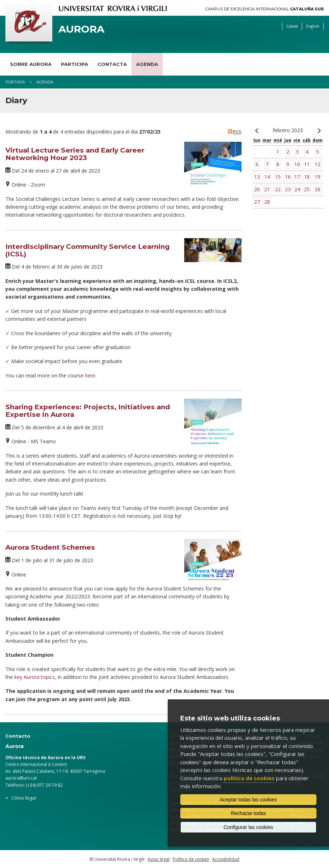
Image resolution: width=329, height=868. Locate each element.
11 (307, 164)
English (313, 26)
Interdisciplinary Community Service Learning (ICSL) (87, 250)
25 (307, 189)
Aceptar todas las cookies (248, 800)
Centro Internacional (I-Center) (36, 764)
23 (288, 189)
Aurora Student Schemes (50, 547)
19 (318, 177)
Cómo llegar (24, 798)
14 (267, 177)
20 (257, 189)
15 (278, 177)
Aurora (81, 29)
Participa (75, 64)
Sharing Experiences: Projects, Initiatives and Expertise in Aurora (88, 411)
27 (257, 202)
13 (257, 177)
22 (278, 189)
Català (292, 26)
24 (297, 189)
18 (307, 177)
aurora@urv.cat (21, 778)
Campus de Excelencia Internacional (264, 9)
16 (288, 177)
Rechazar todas (248, 813)
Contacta (112, 64)
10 (297, 164)
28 (267, 202)
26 (318, 189)
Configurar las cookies (249, 827)
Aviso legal (159, 859)
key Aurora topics (35, 677)
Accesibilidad (226, 859)
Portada (15, 82)
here (90, 375)
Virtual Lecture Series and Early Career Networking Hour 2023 (75, 154)
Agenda (147, 64)
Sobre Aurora (31, 64)
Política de (191, 859)
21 (267, 189)
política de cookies (249, 778)
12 (318, 164)
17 (297, 177)
